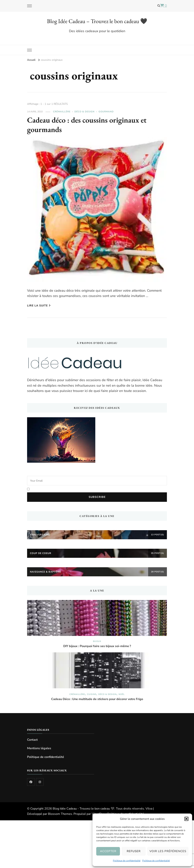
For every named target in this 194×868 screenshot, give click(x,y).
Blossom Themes (60, 814)
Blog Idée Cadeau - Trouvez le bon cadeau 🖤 (84, 809)
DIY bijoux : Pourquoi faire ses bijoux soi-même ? (97, 646)
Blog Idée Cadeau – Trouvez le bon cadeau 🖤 (97, 21)
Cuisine (92, 694)
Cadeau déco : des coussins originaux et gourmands (87, 125)
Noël (122, 694)
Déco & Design (84, 112)
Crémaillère (62, 112)
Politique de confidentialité (127, 861)
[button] (186, 819)
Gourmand (106, 112)
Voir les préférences (168, 851)
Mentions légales (39, 748)
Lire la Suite (39, 306)
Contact (32, 740)
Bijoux (97, 641)
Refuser (134, 851)
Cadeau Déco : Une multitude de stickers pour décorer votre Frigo (97, 699)
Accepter (108, 851)
